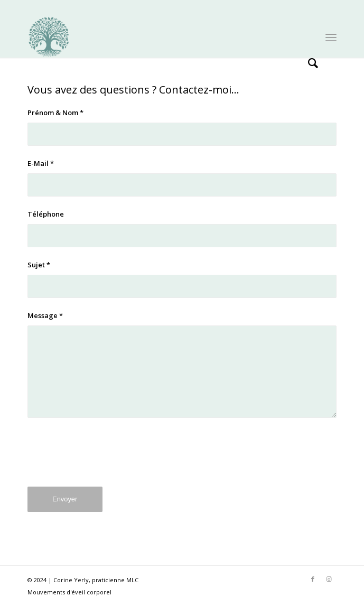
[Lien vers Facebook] (313, 579)
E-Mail (41, 163)
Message (45, 315)
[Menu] (331, 36)
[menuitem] (308, 36)
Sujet (39, 265)
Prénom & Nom (55, 113)
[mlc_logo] (151, 36)
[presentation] (108, 460)
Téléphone (46, 214)
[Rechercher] (308, 36)
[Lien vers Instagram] (329, 579)
